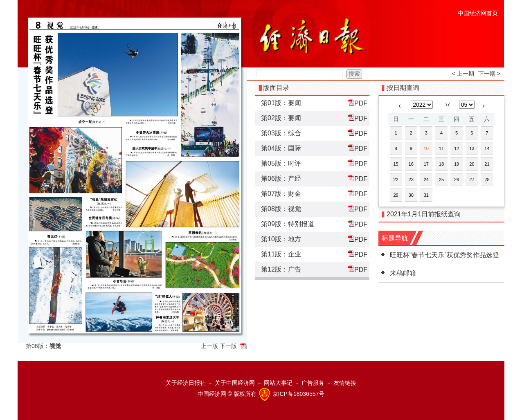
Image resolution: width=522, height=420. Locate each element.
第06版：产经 (281, 179)
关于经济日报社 (186, 383)
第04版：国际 (281, 148)
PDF (358, 103)
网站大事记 (278, 383)
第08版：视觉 (281, 209)
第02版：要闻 (281, 118)
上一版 (209, 346)
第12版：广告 (281, 269)
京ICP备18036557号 (299, 394)
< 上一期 (463, 74)
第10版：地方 (281, 239)
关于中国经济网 (235, 383)
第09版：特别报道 (288, 224)
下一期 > (489, 74)
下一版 (228, 346)
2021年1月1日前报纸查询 (424, 214)
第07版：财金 (281, 194)
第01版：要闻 (281, 103)
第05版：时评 (281, 163)
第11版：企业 (281, 254)
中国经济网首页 (478, 13)
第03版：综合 (281, 133)
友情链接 (345, 383)
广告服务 (313, 383)
